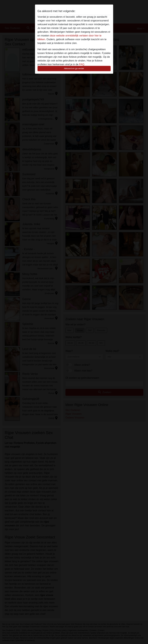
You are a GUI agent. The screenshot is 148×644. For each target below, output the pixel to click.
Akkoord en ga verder (74, 68)
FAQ (82, 64)
